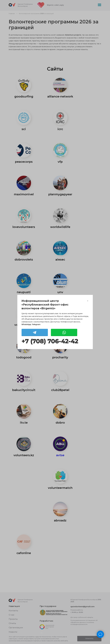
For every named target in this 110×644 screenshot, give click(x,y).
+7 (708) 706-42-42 (50, 341)
